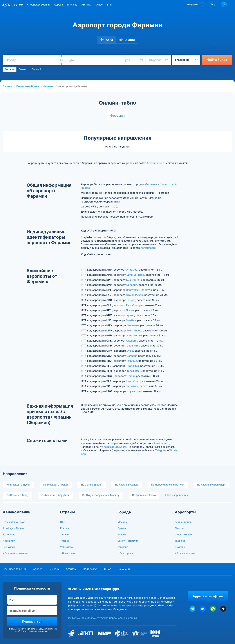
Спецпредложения (38, 5)
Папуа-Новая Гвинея (28, 86)
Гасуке (131, 300)
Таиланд (65, 535)
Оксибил (132, 341)
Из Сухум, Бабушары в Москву (101, 495)
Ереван (122, 528)
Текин (131, 376)
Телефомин (134, 371)
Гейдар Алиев (183, 522)
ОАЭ (63, 522)
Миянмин (133, 325)
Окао (130, 351)
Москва (122, 522)
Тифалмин (132, 366)
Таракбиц (132, 386)
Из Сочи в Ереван (92, 485)
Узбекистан (67, 547)
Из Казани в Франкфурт (211, 485)
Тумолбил (132, 381)
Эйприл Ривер (135, 275)
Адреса (58, 5)
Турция (65, 541)
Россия (65, 528)
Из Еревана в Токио (144, 495)
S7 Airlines (9, 535)
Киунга (131, 391)
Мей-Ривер (134, 331)
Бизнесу (72, 5)
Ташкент (123, 547)
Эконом (10, 69)
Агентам (87, 5)
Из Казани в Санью (127, 485)
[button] (196, 5)
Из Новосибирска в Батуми (168, 485)
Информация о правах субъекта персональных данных (103, 618)
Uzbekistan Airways (14, 522)
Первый (36, 69)
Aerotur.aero (154, 163)
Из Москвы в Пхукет (56, 485)
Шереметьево (183, 535)
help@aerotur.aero (115, 447)
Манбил (131, 320)
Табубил (132, 361)
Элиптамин (133, 290)
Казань (122, 535)
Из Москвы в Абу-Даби (56, 495)
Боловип (132, 285)
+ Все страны (68, 553)
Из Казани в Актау (18, 495)
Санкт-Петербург (128, 541)
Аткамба (132, 270)
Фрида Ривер (134, 295)
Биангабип (133, 280)
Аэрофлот (9, 541)
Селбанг (132, 356)
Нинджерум (134, 336)
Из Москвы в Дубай (18, 485)
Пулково (180, 528)
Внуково (180, 547)
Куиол (130, 315)
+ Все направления (176, 495)
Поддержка (90, 569)
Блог (110, 5)
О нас (99, 5)
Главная (7, 86)
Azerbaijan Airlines (14, 528)
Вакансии (124, 569)
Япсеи (130, 310)
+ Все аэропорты (185, 553)
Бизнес (23, 69)
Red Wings (9, 547)
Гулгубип (132, 305)
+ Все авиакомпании (15, 553)
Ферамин (49, 86)
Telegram (161, 450)
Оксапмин (133, 346)
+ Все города (125, 553)
